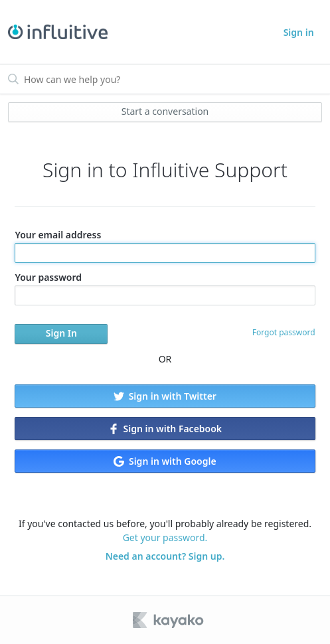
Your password (165, 288)
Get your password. (165, 537)
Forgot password (284, 332)
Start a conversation (165, 111)
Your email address (165, 246)
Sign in (299, 32)
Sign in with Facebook (165, 429)
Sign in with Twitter (165, 396)
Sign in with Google (165, 461)
